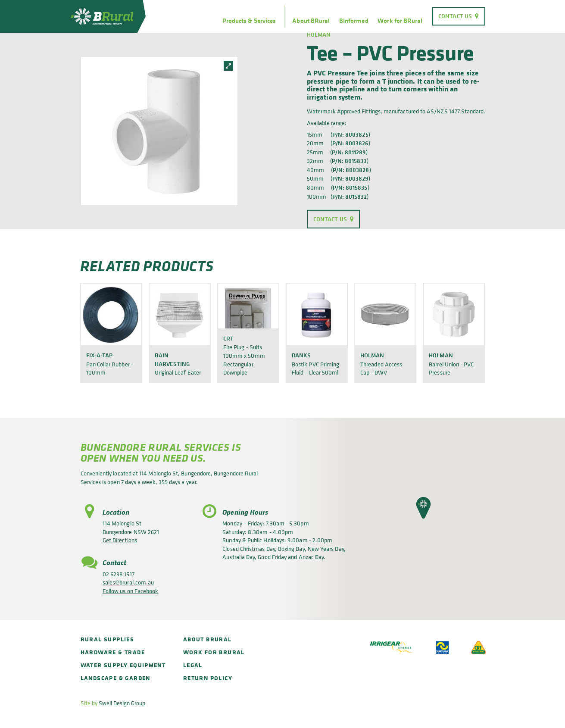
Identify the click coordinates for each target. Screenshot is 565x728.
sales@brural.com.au (128, 582)
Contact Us (455, 16)
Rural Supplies (108, 639)
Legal (193, 665)
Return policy (208, 678)
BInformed (354, 21)
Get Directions (120, 540)
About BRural (311, 21)
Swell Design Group (122, 703)
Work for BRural (400, 21)
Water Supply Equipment (123, 665)
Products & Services (249, 21)
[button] (423, 508)
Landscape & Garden (115, 678)
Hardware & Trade (113, 652)
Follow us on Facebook (130, 591)
